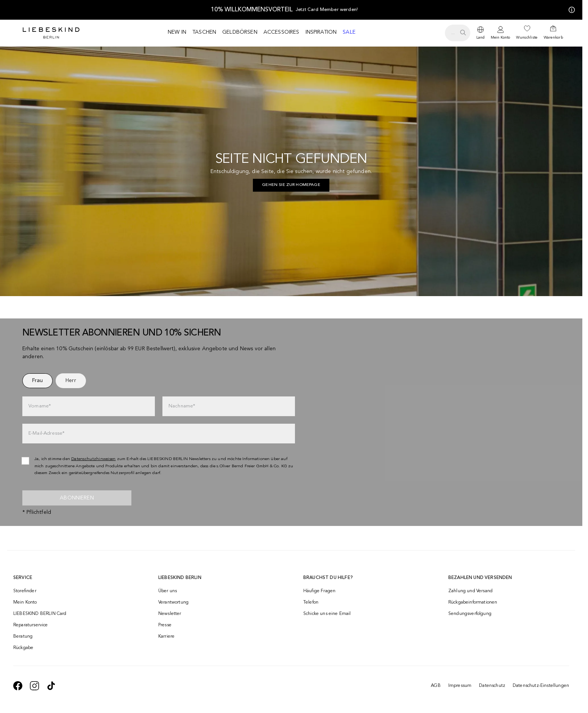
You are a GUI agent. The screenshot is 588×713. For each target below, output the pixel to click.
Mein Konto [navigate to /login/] (25, 602)
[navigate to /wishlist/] (527, 33)
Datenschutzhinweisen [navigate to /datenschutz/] (94, 459)
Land (480, 37)
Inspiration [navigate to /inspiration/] (321, 32)
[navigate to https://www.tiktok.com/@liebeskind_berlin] (51, 686)
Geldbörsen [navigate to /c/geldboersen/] (240, 32)
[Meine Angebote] (570, 10)
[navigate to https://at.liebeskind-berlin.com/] (291, 185)
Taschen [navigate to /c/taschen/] (204, 32)
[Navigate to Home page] (51, 33)
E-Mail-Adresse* (46, 433)
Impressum (460, 686)
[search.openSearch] (458, 33)
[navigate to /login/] (500, 33)
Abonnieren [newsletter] (77, 498)
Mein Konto (500, 37)
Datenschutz (492, 686)
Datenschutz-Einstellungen (541, 686)
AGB (436, 686)
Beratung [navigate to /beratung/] (23, 637)
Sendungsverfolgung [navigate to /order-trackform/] (470, 614)
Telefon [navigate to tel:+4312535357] (311, 602)
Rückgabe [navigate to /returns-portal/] (23, 648)
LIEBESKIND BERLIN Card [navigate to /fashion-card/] (40, 614)
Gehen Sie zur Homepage (291, 185)
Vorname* (40, 406)
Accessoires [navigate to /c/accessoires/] (282, 32)
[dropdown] (480, 33)
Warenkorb (553, 37)
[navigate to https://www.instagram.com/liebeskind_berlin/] (34, 686)
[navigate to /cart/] (553, 33)
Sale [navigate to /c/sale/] (349, 32)
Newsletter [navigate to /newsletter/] (170, 614)
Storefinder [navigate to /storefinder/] (25, 591)
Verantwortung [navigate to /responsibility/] (173, 602)
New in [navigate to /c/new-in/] (177, 32)
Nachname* (182, 406)
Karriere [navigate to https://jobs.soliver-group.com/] (166, 637)
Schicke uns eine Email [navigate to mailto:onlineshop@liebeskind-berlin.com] (327, 614)
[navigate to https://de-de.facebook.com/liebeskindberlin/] (18, 686)
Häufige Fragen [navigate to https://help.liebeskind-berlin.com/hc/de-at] (319, 591)
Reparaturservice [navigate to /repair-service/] (31, 625)
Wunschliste (527, 37)
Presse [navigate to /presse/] (165, 625)
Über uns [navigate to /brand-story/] (168, 591)
